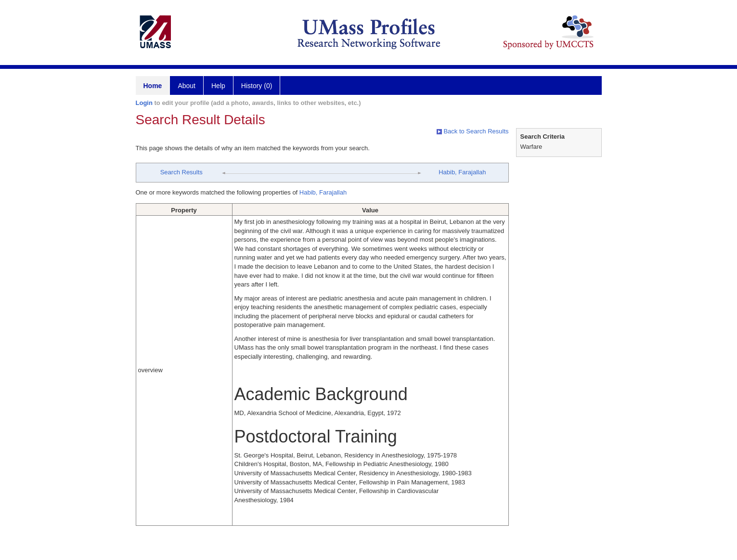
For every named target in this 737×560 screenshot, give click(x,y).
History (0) (257, 86)
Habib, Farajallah (462, 172)
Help (218, 86)
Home (153, 86)
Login (144, 103)
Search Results (181, 172)
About (187, 86)
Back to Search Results (473, 131)
